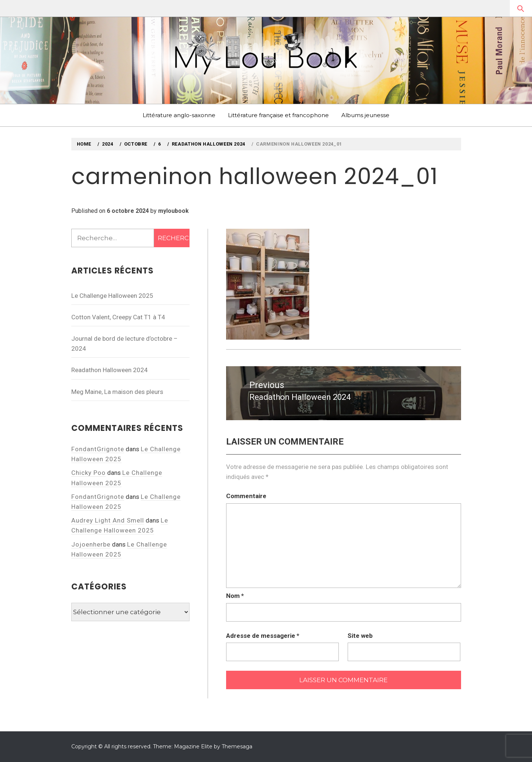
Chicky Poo (88, 473)
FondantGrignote (98, 449)
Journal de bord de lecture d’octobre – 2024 (125, 343)
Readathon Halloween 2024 (110, 370)
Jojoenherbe (91, 544)
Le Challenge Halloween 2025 (112, 296)
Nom (235, 596)
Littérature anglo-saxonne (179, 115)
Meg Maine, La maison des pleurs (117, 392)
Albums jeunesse (365, 115)
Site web (360, 636)
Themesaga (237, 746)
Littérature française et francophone (278, 115)
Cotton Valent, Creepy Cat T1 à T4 (118, 317)
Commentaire (246, 496)
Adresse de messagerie (263, 636)
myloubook (173, 211)
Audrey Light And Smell (108, 520)
